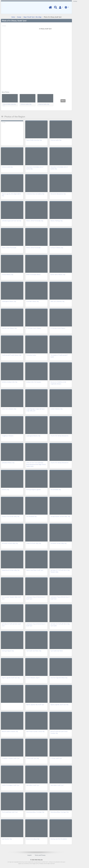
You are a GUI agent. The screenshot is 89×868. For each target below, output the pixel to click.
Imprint (29, 855)
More (63, 101)
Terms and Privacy (40, 855)
